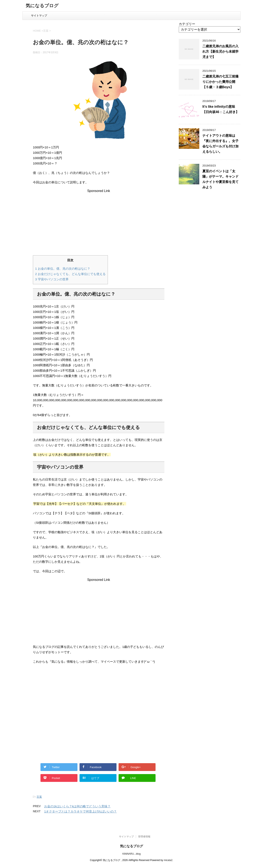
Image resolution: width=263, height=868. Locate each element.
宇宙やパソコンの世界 (52, 279)
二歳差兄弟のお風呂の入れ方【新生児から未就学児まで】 (220, 51)
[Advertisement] (99, 222)
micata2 (168, 860)
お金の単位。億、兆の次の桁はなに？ (63, 269)
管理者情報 (144, 837)
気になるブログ (42, 6)
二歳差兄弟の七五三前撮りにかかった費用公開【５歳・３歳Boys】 (220, 82)
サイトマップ (39, 16)
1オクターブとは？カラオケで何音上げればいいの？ (80, 811)
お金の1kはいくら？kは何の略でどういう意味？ (77, 806)
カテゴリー (187, 24)
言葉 (39, 797)
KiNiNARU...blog (132, 854)
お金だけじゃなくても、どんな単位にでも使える (70, 274)
